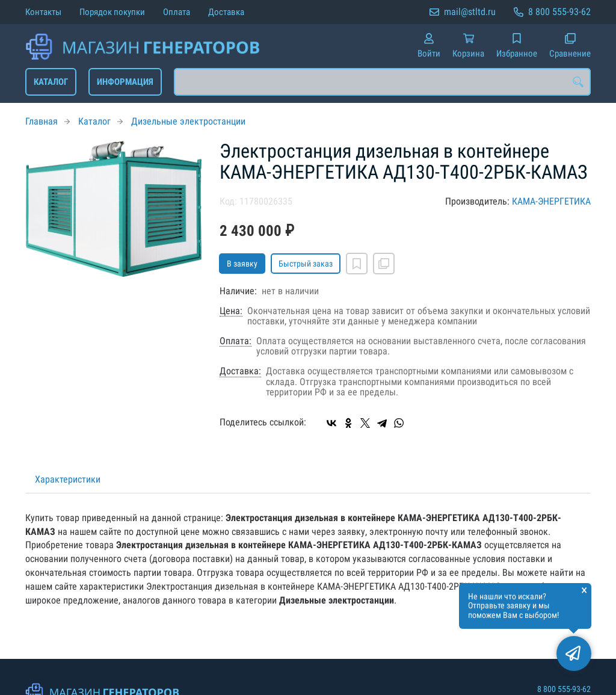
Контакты (43, 12)
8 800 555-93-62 (559, 12)
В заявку (242, 264)
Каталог (51, 82)
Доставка (226, 12)
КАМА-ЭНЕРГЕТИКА (551, 201)
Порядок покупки (112, 12)
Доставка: (240, 371)
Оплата (177, 12)
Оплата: (236, 341)
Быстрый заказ (306, 264)
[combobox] (382, 82)
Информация (125, 82)
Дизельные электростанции (188, 121)
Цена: (231, 311)
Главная (42, 121)
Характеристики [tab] (68, 479)
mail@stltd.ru (470, 12)
